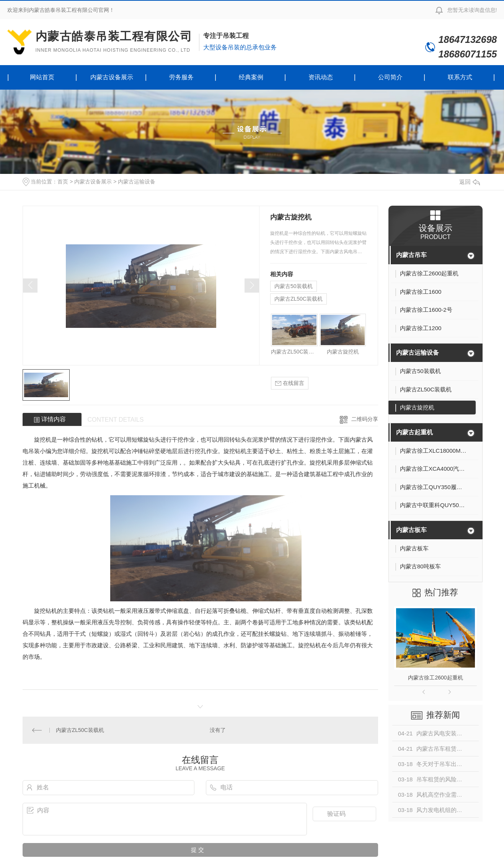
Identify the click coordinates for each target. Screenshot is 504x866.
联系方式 (460, 77)
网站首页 (42, 77)
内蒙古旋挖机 (343, 352)
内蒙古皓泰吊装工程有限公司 (114, 42)
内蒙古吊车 (411, 255)
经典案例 (251, 77)
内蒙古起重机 (414, 432)
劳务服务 (181, 77)
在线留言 (290, 383)
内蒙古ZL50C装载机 (298, 299)
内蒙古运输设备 (137, 182)
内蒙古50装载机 (294, 286)
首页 (63, 182)
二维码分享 (365, 419)
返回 (470, 182)
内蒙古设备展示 (112, 77)
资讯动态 (321, 77)
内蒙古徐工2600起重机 (435, 678)
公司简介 (390, 77)
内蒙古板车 (411, 530)
